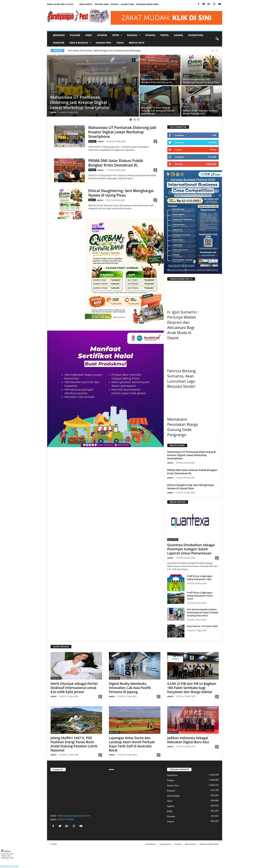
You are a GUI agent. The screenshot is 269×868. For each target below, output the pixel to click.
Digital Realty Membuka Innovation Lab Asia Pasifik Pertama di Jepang (130, 688)
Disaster (59, 43)
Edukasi (54, 92)
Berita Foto (137, 43)
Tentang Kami (102, 4)
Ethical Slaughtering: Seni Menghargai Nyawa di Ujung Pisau (121, 193)
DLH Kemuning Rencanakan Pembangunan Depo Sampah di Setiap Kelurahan (203, 612)
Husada (150, 35)
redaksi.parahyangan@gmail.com (74, 816)
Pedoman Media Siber (147, 4)
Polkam (75, 35)
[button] (217, 39)
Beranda (59, 35)
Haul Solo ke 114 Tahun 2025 (202, 626)
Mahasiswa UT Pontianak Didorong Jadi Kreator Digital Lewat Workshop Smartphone (122, 132)
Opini (170, 801)
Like (214, 135)
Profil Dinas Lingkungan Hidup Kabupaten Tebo (200, 578)
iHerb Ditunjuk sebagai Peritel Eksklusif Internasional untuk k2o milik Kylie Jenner (74, 688)
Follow (212, 142)
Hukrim (102, 35)
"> (76, 792)
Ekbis (89, 35)
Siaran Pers (104, 43)
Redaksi (115, 4)
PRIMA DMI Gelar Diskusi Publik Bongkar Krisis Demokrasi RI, (116, 163)
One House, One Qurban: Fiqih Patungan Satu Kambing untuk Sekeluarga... (105, 51)
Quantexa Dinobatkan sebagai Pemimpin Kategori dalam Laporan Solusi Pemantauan (191, 549)
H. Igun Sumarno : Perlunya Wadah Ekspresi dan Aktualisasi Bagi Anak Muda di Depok (183, 325)
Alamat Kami (127, 4)
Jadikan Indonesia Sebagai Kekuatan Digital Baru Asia (188, 740)
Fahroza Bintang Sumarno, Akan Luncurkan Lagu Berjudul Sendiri (182, 378)
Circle (213, 150)
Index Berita (86, 4)
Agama (178, 35)
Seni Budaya (173, 796)
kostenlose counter (9, 866)
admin (53, 112)
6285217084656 (66, 819)
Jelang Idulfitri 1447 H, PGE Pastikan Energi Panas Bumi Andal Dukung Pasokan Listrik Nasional (74, 744)
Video (120, 43)
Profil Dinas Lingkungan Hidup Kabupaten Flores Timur (200, 596)
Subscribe (211, 164)
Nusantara (196, 35)
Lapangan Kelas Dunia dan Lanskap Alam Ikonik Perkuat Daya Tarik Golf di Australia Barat (132, 744)
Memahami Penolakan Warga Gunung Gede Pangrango (183, 427)
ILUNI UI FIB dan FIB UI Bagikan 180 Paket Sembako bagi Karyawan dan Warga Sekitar (192, 688)
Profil (165, 35)
